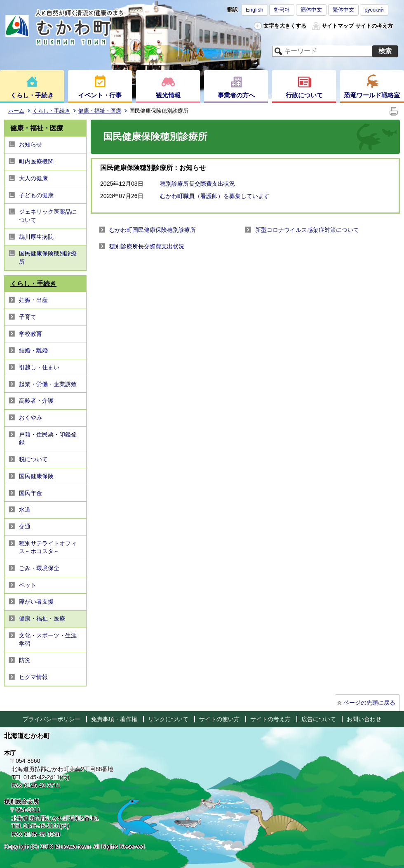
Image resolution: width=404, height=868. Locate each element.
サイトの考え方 (374, 26)
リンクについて (168, 719)
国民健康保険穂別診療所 (48, 257)
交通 (25, 526)
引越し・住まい (39, 367)
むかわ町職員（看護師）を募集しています (215, 196)
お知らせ (31, 144)
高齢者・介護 (36, 401)
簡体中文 (311, 10)
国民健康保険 (36, 476)
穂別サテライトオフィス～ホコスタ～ (48, 547)
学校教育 (31, 334)
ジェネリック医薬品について (48, 216)
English (255, 10)
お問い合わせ (364, 719)
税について (33, 459)
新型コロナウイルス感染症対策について (307, 230)
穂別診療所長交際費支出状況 (197, 184)
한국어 (282, 10)
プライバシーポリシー (52, 719)
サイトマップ (338, 26)
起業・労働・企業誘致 (48, 384)
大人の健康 (33, 178)
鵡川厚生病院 (36, 237)
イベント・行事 (100, 95)
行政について (304, 95)
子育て (28, 317)
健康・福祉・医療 (100, 111)
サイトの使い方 (219, 719)
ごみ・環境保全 (39, 568)
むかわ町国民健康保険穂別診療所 (153, 230)
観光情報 (168, 95)
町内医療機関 (36, 161)
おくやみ (31, 417)
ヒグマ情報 (33, 677)
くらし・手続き (32, 95)
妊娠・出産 (33, 300)
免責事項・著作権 (114, 719)
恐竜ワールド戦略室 (372, 95)
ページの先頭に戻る (369, 703)
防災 (25, 660)
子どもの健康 (36, 195)
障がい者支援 (36, 601)
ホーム (16, 111)
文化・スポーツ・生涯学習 (48, 639)
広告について (319, 719)
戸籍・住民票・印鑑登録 (48, 439)
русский (374, 10)
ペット (28, 585)
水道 (25, 509)
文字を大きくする (285, 26)
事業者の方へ (236, 95)
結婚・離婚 (33, 350)
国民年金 (31, 493)
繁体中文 (343, 10)
